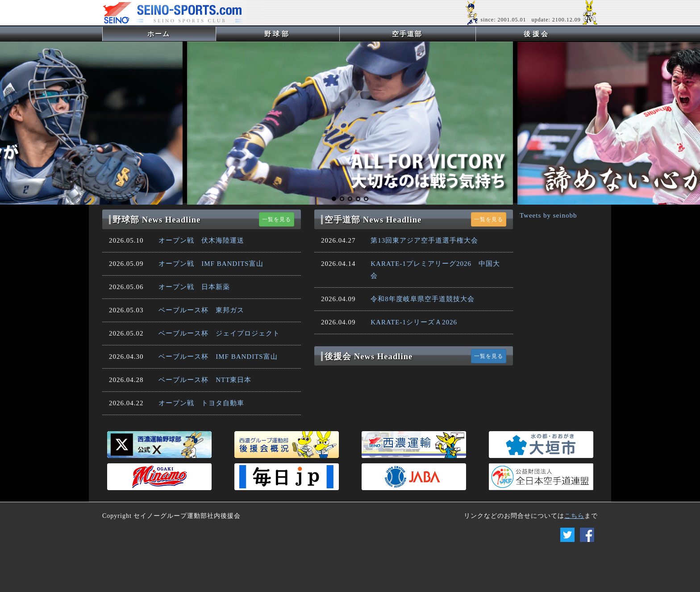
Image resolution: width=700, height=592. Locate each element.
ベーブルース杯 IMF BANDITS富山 (218, 357)
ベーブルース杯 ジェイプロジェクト (219, 333)
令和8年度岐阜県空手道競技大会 (423, 299)
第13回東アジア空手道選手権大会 (424, 240)
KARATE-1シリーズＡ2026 (414, 322)
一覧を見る (277, 219)
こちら (574, 516)
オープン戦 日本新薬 (194, 287)
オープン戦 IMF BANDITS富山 (211, 264)
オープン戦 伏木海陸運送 (201, 240)
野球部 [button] (277, 34)
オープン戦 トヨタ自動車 (201, 403)
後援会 (537, 34)
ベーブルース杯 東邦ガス (201, 310)
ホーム (173, 34)
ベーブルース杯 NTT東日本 (205, 380)
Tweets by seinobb (548, 215)
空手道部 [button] (407, 34)
